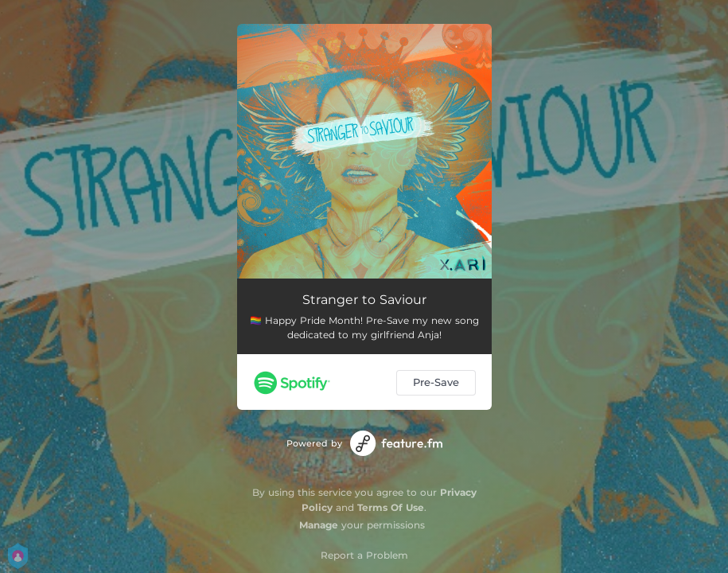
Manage (319, 525)
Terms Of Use (391, 507)
